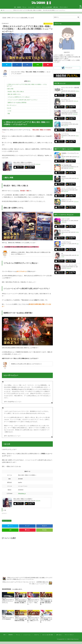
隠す (29, 84)
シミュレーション (31, 10)
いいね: (9, 113)
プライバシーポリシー (64, 10)
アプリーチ (38, 167)
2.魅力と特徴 (10, 91)
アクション (24, 10)
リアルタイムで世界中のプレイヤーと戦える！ (19, 99)
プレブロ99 (67, 642)
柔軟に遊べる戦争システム (14, 97)
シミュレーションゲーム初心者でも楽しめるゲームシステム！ (23, 102)
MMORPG (19, 10)
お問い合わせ (56, 10)
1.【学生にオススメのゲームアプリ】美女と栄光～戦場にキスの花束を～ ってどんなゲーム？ (27, 88)
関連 (9, 116)
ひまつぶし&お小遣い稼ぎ (47, 10)
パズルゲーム (38, 10)
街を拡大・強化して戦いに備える (16, 94)
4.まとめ (9, 110)
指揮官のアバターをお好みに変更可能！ (17, 105)
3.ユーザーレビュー (12, 108)
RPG (15, 10)
